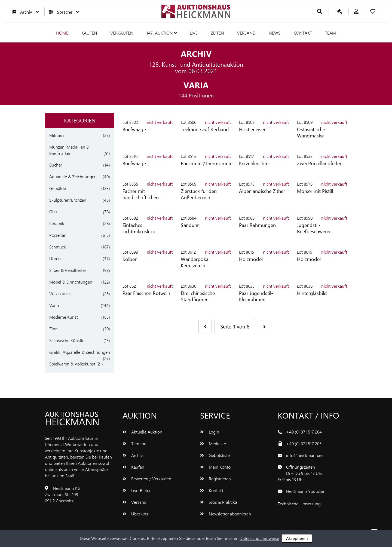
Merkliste (213, 443)
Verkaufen (122, 33)
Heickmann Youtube (305, 491)
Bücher (56, 165)
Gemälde (58, 188)
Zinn (53, 329)
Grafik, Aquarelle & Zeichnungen (80, 352)
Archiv (24, 12)
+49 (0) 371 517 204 (304, 432)
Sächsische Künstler (68, 340)
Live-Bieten (137, 490)
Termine (134, 443)
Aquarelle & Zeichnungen (73, 176)
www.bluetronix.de (295, 510)
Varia (54, 305)
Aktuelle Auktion (142, 432)
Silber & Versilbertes (68, 270)
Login (210, 432)
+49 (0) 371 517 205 (304, 443)
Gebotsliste (215, 455)
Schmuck (58, 247)
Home (62, 33)
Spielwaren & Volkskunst (72, 364)
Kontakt (303, 33)
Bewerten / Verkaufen (147, 479)
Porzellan (58, 235)
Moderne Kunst (64, 317)
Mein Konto (215, 467)
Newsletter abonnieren (226, 514)
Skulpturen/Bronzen (68, 200)
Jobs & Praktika (219, 502)
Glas (53, 212)
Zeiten (217, 33)
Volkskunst (60, 294)
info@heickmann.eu (305, 455)
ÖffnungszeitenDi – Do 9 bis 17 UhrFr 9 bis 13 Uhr (300, 473)
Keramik (57, 223)
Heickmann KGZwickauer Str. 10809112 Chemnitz (63, 494)
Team (330, 33)
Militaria (57, 135)
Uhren (55, 258)
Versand (246, 33)
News (275, 33)
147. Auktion (162, 33)
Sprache (62, 12)
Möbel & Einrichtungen (71, 282)
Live (194, 33)
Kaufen (89, 33)
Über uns (135, 514)
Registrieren (215, 479)
